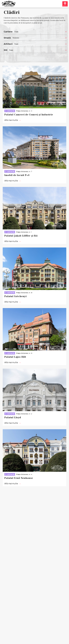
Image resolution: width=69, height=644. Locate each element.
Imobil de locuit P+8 (17, 175)
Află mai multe (11, 120)
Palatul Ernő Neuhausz (19, 478)
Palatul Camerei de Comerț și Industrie (29, 115)
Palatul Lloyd (13, 417)
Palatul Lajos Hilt (15, 357)
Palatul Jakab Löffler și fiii (21, 236)
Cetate (9, 111)
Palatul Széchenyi (16, 296)
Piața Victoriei (22, 111)
